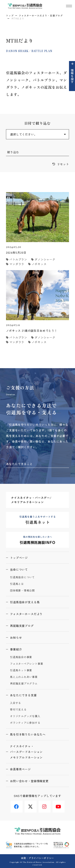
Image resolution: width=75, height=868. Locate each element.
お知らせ (16, 637)
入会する (15, 703)
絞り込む (13, 152)
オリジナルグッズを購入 (25, 716)
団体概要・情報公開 (22, 591)
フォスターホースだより (26, 614)
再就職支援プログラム (24, 684)
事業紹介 (16, 649)
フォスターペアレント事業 (26, 664)
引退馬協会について (22, 577)
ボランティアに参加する (25, 723)
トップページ (19, 558)
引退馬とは (17, 584)
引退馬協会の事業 (21, 657)
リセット (63, 164)
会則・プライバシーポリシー (37, 858)
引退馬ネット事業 (21, 670)
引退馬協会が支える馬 (25, 602)
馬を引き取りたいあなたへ (28, 734)
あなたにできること (19, 464)
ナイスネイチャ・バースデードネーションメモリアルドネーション (26, 752)
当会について (19, 569)
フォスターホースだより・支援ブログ (41, 15)
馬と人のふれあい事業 (24, 677)
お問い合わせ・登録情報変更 (29, 781)
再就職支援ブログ (22, 626)
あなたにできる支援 (23, 695)
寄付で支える (18, 710)
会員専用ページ (20, 769)
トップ (10, 15)
